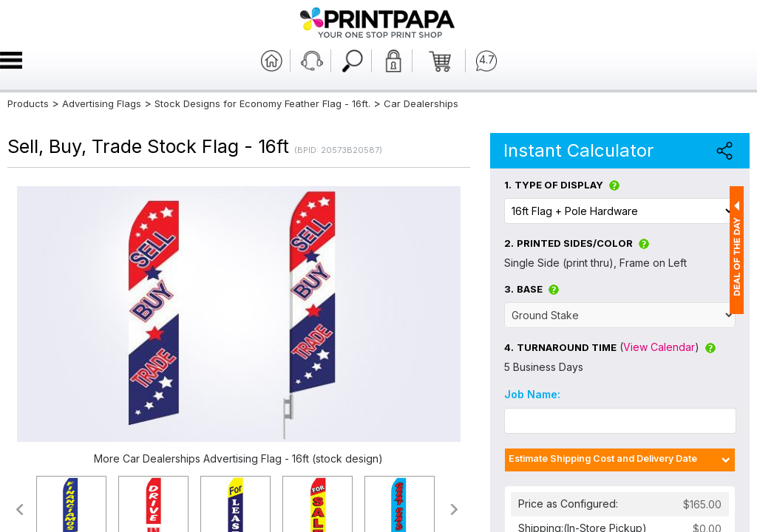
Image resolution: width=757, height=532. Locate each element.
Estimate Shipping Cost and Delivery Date (603, 458)
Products (28, 103)
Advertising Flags (102, 103)
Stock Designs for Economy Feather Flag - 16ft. (262, 103)
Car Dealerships (421, 103)
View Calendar (659, 347)
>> (455, 509)
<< (19, 509)
